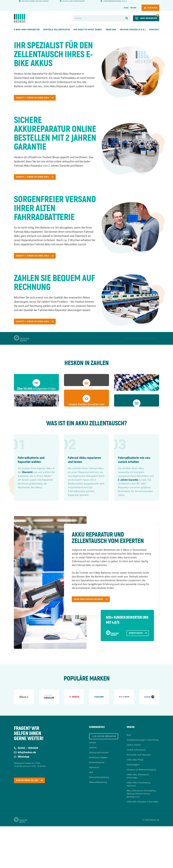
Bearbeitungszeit (97, 805)
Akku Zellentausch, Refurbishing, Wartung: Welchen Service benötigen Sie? (141, 835)
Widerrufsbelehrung (98, 825)
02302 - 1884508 (130, 3)
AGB (91, 815)
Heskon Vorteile (134, 787)
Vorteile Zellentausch (136, 792)
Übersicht (27, 513)
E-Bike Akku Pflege (135, 801)
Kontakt (154, 25)
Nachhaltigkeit (133, 806)
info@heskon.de (25, 794)
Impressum (94, 810)
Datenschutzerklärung (99, 820)
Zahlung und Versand (99, 795)
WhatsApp (22, 798)
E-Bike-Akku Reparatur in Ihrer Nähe (143, 843)
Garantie (93, 790)
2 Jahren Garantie (128, 520)
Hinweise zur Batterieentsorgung (141, 811)
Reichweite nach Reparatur (139, 797)
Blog (129, 777)
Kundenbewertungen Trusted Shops (143, 782)
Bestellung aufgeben (98, 800)
